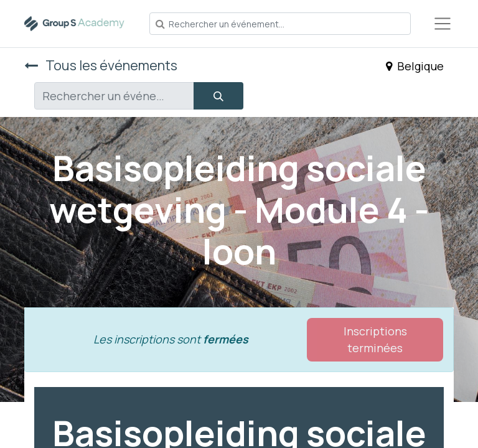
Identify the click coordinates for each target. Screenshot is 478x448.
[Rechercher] (218, 96)
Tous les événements (101, 65)
